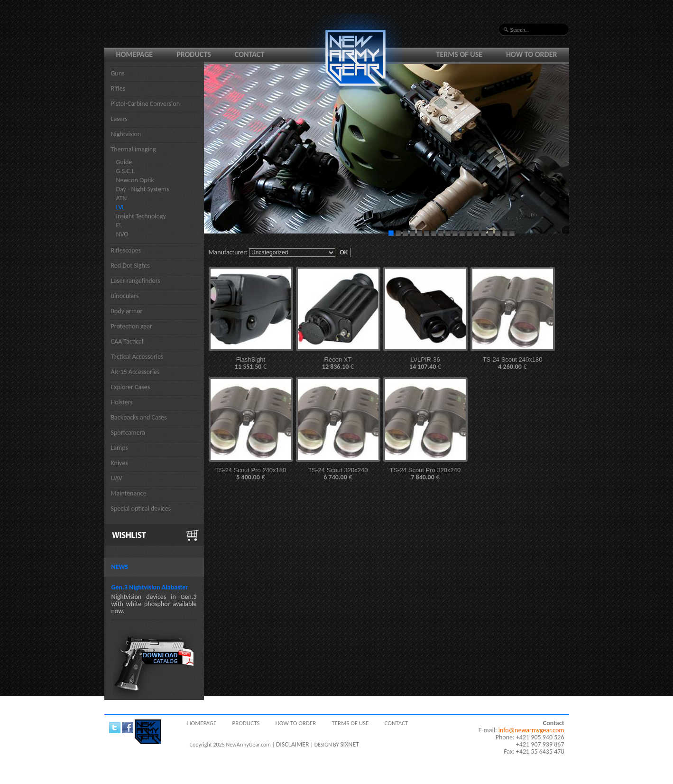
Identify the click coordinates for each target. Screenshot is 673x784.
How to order (532, 54)
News (120, 567)
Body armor (127, 311)
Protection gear (132, 326)
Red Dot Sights (130, 266)
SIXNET (350, 744)
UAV (117, 478)
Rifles (118, 89)
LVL (121, 207)
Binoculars (125, 296)
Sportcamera (128, 433)
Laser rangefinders (136, 281)
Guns (118, 73)
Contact (249, 54)
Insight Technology (141, 216)
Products (194, 54)
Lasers (119, 119)
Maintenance (129, 493)
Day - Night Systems (143, 189)
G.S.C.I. (126, 171)
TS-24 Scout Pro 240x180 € (251, 474)
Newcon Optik (135, 180)
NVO (122, 234)
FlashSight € (251, 363)
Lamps (120, 448)
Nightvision (126, 134)
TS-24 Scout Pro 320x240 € (425, 474)
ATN (122, 198)
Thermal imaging (134, 149)
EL (119, 225)
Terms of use (460, 54)
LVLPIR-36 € (425, 363)
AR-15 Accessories (135, 372)
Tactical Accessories (137, 357)
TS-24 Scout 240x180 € (513, 363)
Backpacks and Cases (139, 417)
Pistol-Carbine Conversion (146, 104)
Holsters (122, 402)
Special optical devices (141, 509)
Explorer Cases (131, 387)
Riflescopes (126, 250)
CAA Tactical (127, 341)
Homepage (135, 54)
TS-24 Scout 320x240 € (338, 474)
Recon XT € (338, 363)
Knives (120, 463)
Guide (124, 162)
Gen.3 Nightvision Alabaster (150, 587)
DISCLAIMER (293, 744)
